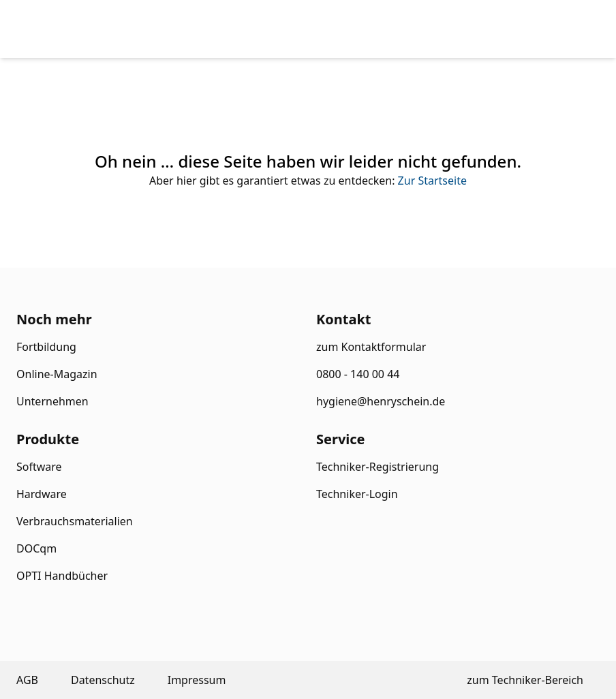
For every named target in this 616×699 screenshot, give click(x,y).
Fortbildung (46, 347)
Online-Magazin (57, 374)
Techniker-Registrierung (378, 467)
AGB (27, 680)
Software (39, 467)
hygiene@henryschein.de (381, 401)
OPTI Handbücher (62, 576)
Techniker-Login (357, 494)
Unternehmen (52, 401)
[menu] (567, 29)
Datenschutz (103, 680)
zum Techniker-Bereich (525, 680)
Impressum (197, 680)
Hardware (42, 494)
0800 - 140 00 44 (358, 374)
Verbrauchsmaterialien (75, 521)
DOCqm (36, 548)
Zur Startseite (432, 181)
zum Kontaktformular (371, 347)
